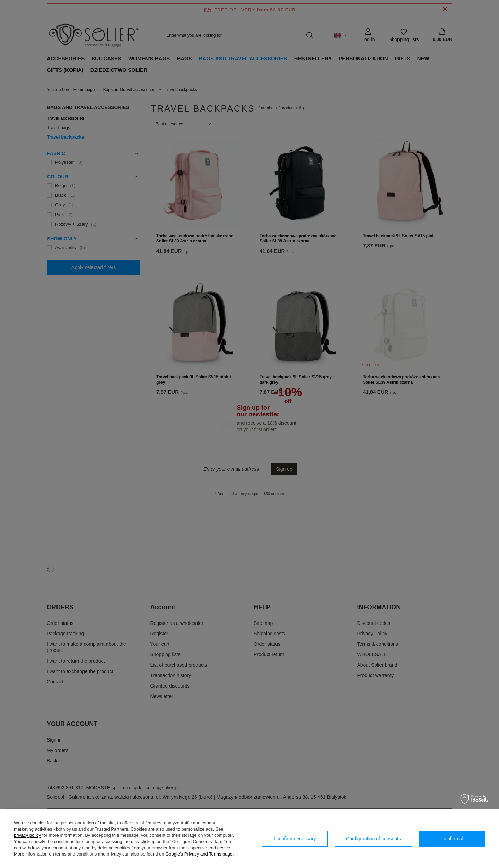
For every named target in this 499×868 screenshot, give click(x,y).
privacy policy (27, 835)
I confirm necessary (295, 839)
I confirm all (452, 839)
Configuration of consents (373, 839)
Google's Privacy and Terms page (199, 854)
